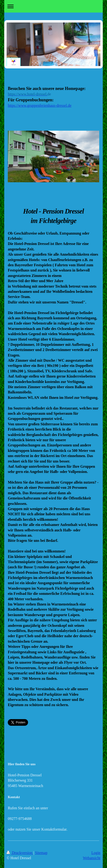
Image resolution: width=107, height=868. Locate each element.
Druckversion (20, 853)
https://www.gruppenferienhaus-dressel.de (40, 105)
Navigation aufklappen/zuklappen (53, 6)
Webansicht (92, 858)
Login (96, 853)
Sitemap (41, 853)
